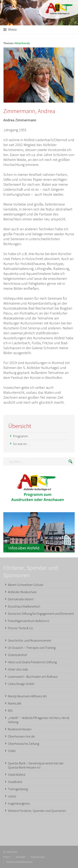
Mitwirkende (22, 43)
